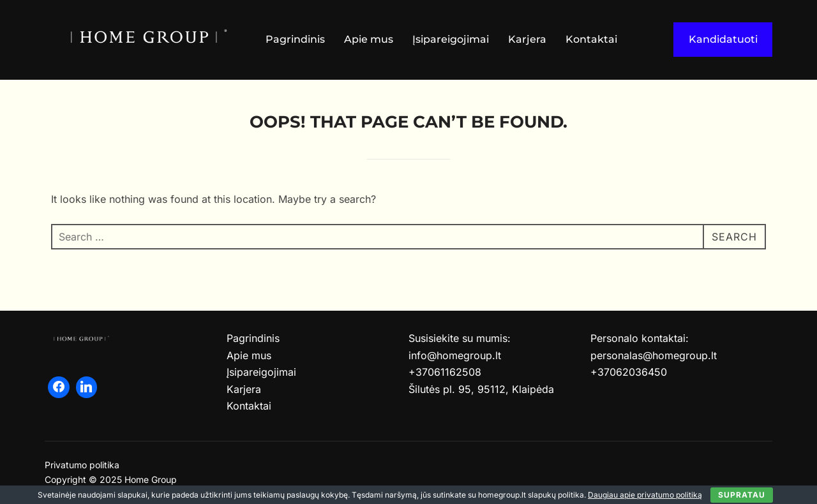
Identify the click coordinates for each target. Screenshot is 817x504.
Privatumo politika (82, 465)
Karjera (527, 39)
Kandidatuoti (723, 39)
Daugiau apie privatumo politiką (645, 495)
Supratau (742, 495)
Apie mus (369, 39)
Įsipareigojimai (451, 39)
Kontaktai (591, 39)
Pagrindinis (295, 39)
